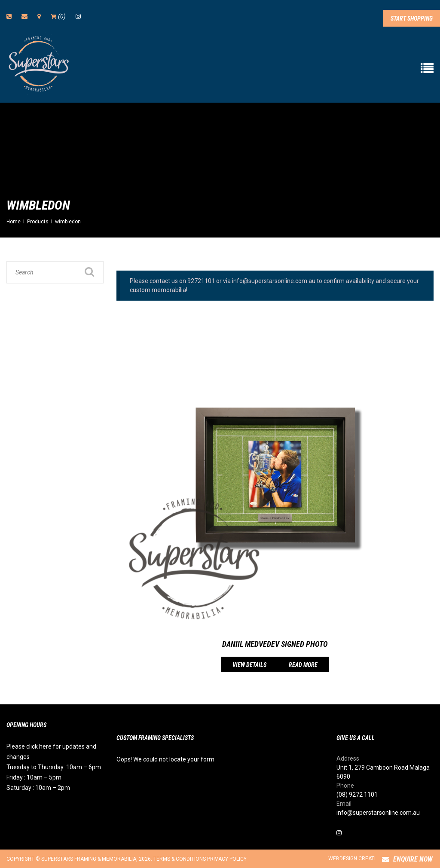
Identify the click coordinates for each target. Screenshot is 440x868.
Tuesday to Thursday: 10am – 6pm (54, 767)
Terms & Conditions (180, 859)
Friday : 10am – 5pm (34, 777)
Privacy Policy (227, 859)
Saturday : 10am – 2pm (38, 788)
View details (249, 665)
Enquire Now (407, 859)
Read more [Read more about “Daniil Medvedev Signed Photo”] (303, 665)
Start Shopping (412, 18)
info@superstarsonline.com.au (378, 813)
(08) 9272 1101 (357, 795)
